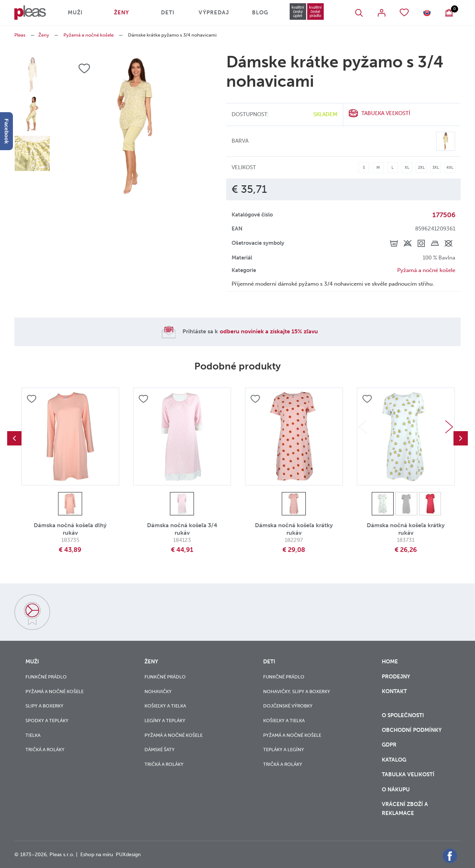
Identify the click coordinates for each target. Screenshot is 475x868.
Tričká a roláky (45, 750)
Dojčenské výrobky (288, 706)
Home (390, 662)
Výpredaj (214, 13)
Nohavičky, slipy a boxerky (297, 691)
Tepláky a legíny (284, 750)
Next (449, 427)
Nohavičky (158, 691)
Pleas (20, 35)
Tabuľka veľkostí (386, 113)
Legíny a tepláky (165, 721)
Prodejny (396, 677)
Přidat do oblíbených (32, 399)
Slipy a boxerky (44, 706)
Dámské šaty (160, 750)
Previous (14, 438)
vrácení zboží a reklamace (405, 809)
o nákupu (396, 790)
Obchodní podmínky (412, 730)
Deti (168, 13)
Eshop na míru (97, 855)
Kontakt (394, 696)
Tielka (33, 735)
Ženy (122, 13)
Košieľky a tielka (165, 706)
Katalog (395, 760)
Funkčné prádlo (46, 677)
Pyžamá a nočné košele (89, 35)
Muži (75, 13)
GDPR (390, 745)
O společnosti (404, 715)
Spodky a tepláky (47, 721)
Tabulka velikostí (409, 774)
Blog (260, 13)
